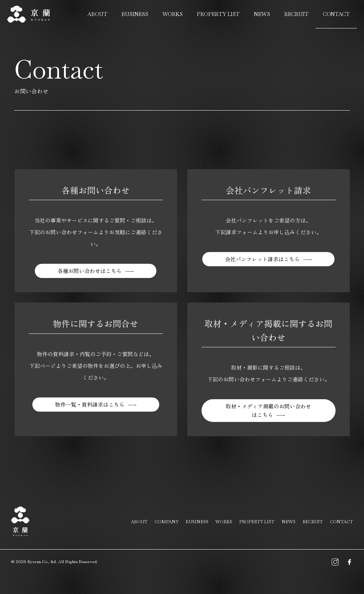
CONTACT (336, 14)
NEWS (262, 14)
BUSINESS (135, 14)
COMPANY (167, 522)
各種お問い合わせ (90, 271)
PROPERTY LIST (218, 14)
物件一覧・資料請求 (90, 405)
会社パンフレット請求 (262, 260)
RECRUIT (296, 14)
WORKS (173, 14)
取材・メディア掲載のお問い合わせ (268, 411)
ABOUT (97, 14)
